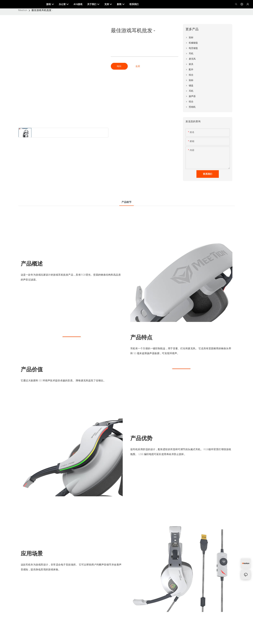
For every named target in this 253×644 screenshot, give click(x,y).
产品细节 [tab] (127, 202)
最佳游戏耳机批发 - (42, 10)
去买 (138, 66)
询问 (119, 66)
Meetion (23, 10)
